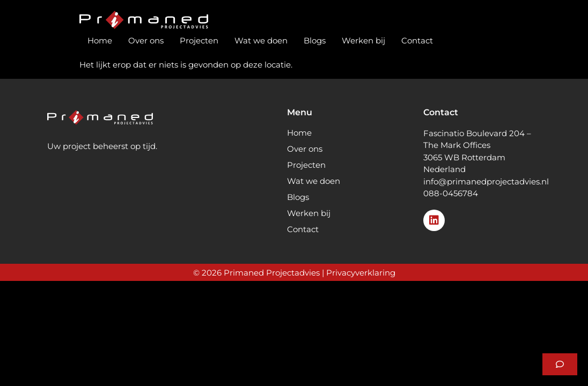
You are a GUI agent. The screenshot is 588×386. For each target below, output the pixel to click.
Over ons (146, 40)
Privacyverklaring (361, 273)
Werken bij (363, 40)
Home (100, 40)
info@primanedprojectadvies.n (485, 181)
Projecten (199, 40)
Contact (417, 40)
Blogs (315, 40)
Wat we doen (261, 40)
